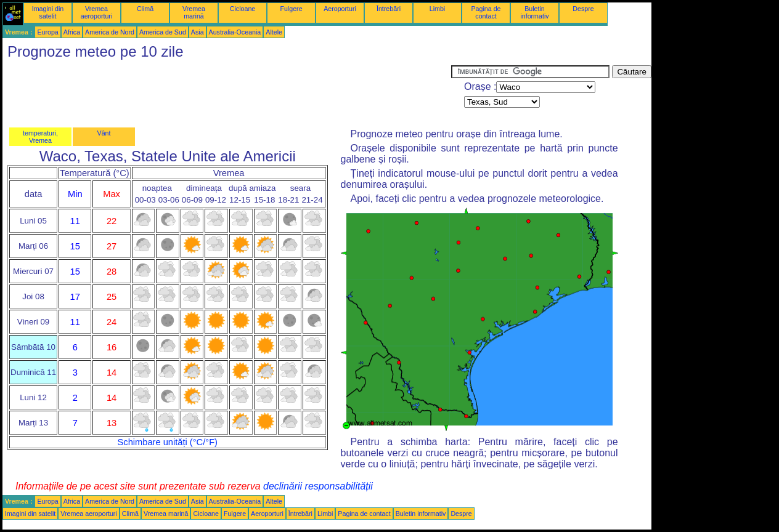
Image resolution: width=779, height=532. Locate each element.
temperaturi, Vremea (40, 137)
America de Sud (163, 32)
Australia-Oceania (235, 32)
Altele (274, 32)
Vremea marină (194, 12)
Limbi (437, 9)
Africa (72, 32)
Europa (47, 32)
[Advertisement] (227, 93)
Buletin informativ (534, 12)
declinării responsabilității (318, 486)
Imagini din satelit (48, 12)
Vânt (104, 133)
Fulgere (291, 9)
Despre (583, 9)
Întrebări (389, 9)
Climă (145, 9)
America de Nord (110, 32)
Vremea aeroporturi (97, 12)
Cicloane (243, 9)
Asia (198, 32)
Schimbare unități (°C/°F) (168, 442)
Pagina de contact (486, 12)
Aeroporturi (340, 9)
